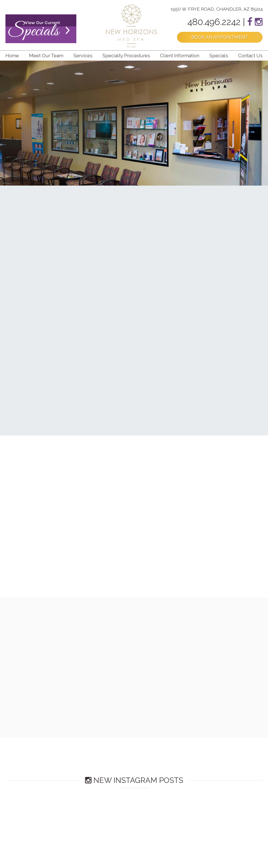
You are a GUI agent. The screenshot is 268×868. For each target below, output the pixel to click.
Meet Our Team (46, 56)
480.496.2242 (214, 22)
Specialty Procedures (126, 56)
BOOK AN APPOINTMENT (220, 37)
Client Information (180, 56)
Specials (219, 56)
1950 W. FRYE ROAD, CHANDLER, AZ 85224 (217, 9)
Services (83, 56)
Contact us (250, 56)
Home (12, 56)
